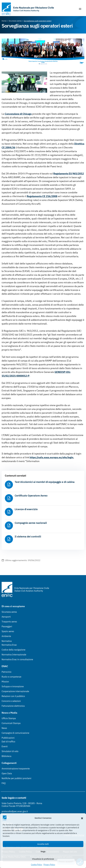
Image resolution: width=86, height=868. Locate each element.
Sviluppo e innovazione (13, 686)
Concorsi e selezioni (11, 701)
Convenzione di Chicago (18, 114)
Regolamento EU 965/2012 (69, 174)
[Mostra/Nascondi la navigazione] (80, 9)
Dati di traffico (8, 742)
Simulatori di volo (10, 751)
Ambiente (6, 636)
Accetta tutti (43, 844)
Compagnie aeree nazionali (31, 523)
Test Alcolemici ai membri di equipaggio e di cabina (45, 482)
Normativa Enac (9, 645)
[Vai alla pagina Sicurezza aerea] (15, 21)
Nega (43, 851)
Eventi (5, 746)
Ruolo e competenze (11, 677)
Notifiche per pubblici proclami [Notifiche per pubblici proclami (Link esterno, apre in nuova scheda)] (16, 778)
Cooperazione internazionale (15, 691)
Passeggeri (7, 626)
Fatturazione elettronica (13, 706)
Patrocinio (7, 672)
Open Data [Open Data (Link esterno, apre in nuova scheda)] (7, 773)
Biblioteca (6, 756)
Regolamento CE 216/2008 (42, 196)
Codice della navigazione (13, 650)
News (4, 728)
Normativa (7, 641)
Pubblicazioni (8, 738)
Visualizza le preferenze (43, 859)
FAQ (4, 783)
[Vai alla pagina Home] (4, 21)
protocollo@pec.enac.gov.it (15, 811)
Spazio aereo (8, 631)
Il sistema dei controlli (28, 536)
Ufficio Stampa (9, 718)
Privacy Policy (49, 865)
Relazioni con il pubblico (13, 696)
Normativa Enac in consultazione (17, 659)
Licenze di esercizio (26, 509)
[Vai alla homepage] (28, 9)
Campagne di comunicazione (15, 733)
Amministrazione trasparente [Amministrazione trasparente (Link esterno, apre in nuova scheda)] (16, 769)
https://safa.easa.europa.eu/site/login (51, 457)
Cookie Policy (37, 865)
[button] (82, 818)
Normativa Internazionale (14, 655)
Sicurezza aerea (9, 612)
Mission (5, 682)
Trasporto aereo (9, 622)
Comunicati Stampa (11, 723)
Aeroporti (6, 617)
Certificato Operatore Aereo (31, 496)
